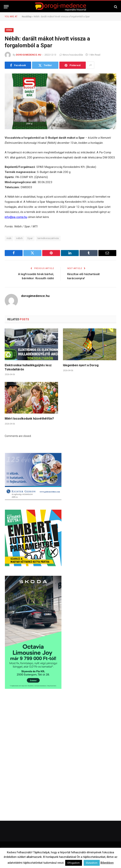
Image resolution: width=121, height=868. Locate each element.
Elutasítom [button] (92, 863)
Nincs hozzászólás (71, 55)
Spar (30, 238)
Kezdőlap (27, 17)
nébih (19, 238)
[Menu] (6, 7)
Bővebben (107, 863)
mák (9, 238)
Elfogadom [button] (74, 863)
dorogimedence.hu (29, 55)
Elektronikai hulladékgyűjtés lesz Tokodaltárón (28, 367)
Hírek (9, 30)
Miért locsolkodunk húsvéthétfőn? (29, 419)
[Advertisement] (33, 722)
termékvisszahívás (48, 238)
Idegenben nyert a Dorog (81, 365)
